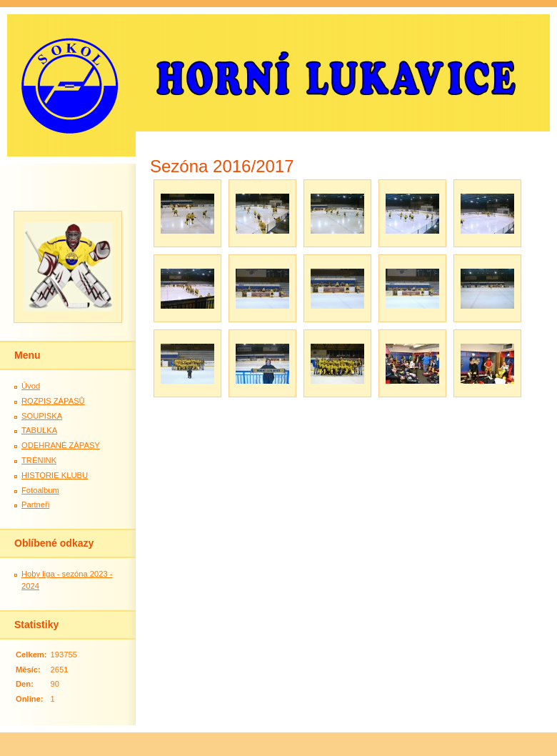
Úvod (31, 386)
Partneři (35, 504)
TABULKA (39, 430)
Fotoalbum (40, 490)
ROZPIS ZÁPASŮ (53, 401)
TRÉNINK (39, 460)
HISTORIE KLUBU (55, 475)
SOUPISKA (42, 416)
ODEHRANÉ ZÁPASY (61, 445)
